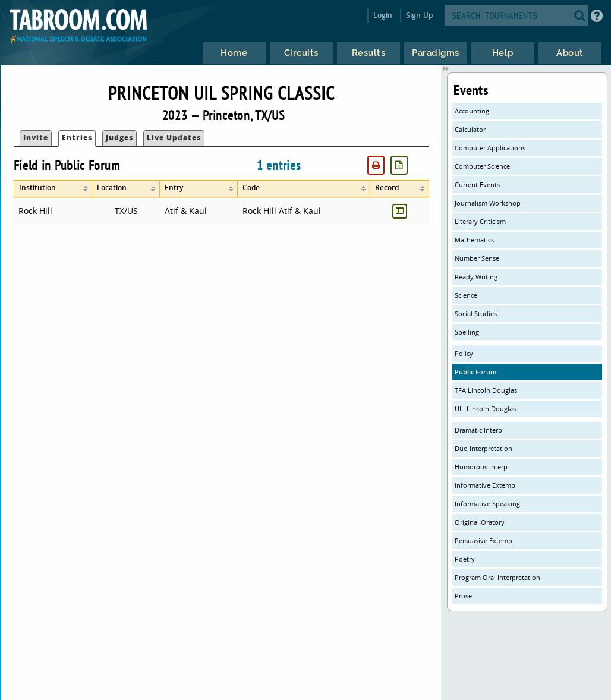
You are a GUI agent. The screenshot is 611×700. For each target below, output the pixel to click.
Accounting (472, 111)
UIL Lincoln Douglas (485, 409)
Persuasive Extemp (484, 540)
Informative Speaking (487, 504)
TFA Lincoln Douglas (486, 390)
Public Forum (476, 372)
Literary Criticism (480, 221)
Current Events (477, 185)
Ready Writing (476, 277)
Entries (77, 138)
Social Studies (476, 313)
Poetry (465, 559)
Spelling (467, 332)
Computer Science (482, 166)
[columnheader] (53, 189)
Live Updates (174, 138)
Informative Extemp (485, 485)
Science (466, 295)
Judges (119, 138)
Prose (463, 596)
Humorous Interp (481, 467)
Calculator (470, 129)
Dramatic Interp (478, 430)
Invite (36, 138)
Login (383, 15)
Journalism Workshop (488, 203)
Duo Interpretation (484, 448)
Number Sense (477, 258)
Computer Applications (490, 148)
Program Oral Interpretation (497, 577)
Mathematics (474, 240)
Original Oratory (480, 522)
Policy (464, 353)
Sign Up (419, 15)
